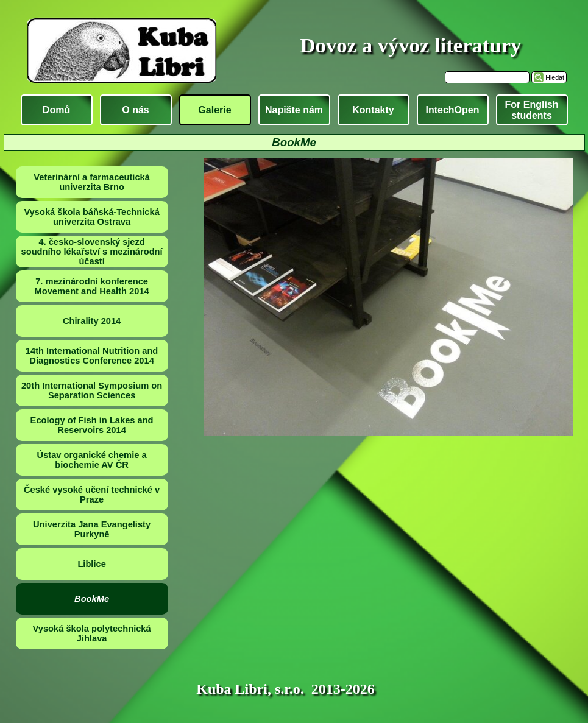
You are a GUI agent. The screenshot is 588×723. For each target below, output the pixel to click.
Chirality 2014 (92, 321)
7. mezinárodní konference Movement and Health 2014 (92, 286)
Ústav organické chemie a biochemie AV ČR (92, 460)
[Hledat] (487, 77)
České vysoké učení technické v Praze (92, 495)
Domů (56, 110)
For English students (532, 110)
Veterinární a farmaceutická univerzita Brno (92, 182)
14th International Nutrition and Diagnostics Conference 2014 (92, 356)
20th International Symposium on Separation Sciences (92, 390)
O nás (135, 110)
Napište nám (294, 110)
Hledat (555, 77)
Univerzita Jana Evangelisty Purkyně (92, 529)
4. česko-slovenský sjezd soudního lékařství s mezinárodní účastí (92, 252)
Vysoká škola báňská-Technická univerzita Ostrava (91, 217)
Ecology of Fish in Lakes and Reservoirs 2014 (92, 425)
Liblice (91, 564)
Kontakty (373, 110)
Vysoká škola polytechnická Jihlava (92, 633)
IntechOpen (452, 110)
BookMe (92, 599)
